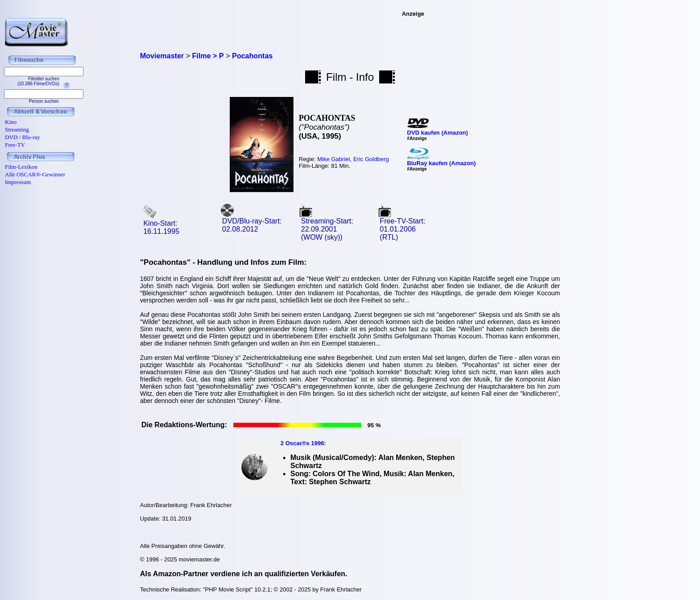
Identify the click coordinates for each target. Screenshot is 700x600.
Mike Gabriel (334, 159)
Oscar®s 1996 (305, 443)
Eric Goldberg (371, 159)
